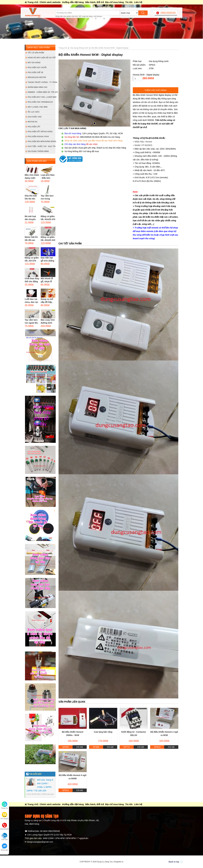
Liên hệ (138, 2)
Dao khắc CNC (35, 117)
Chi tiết (80, 747)
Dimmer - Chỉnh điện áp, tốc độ (42, 92)
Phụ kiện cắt (34, 127)
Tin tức (129, 2)
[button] (94, 123)
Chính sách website (50, 2)
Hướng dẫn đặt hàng (73, 2)
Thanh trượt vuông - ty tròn (42, 82)
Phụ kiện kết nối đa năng (40, 132)
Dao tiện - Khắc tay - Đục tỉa (42, 146)
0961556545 (168, 13)
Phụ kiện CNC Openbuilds (40, 102)
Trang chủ (33, 2)
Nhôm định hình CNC (38, 87)
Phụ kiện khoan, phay (38, 137)
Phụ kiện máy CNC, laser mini (42, 97)
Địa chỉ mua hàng (115, 2)
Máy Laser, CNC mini (38, 107)
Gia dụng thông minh (38, 151)
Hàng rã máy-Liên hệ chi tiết (42, 58)
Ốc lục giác (34, 112)
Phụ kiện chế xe (35, 72)
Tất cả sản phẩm (36, 53)
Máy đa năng (34, 63)
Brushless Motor (37, 77)
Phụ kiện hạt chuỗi (37, 68)
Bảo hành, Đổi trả (95, 2)
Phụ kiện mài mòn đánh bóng (42, 141)
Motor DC (33, 122)
